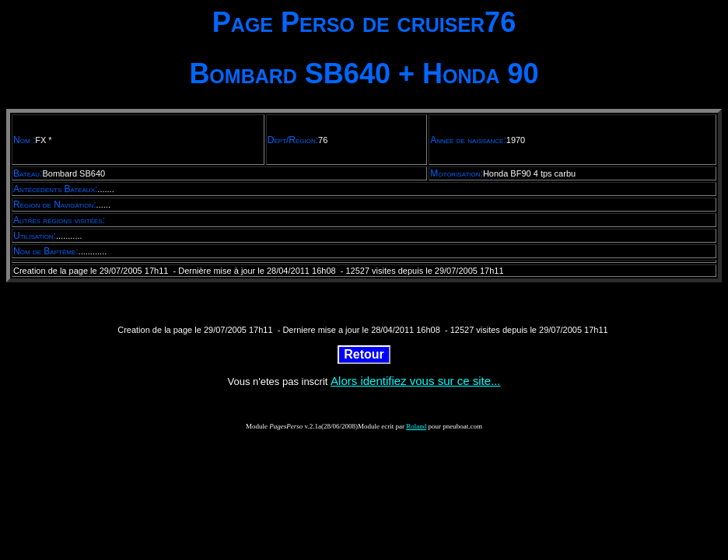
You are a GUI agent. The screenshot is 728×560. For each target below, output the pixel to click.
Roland (416, 426)
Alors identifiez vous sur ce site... (415, 381)
